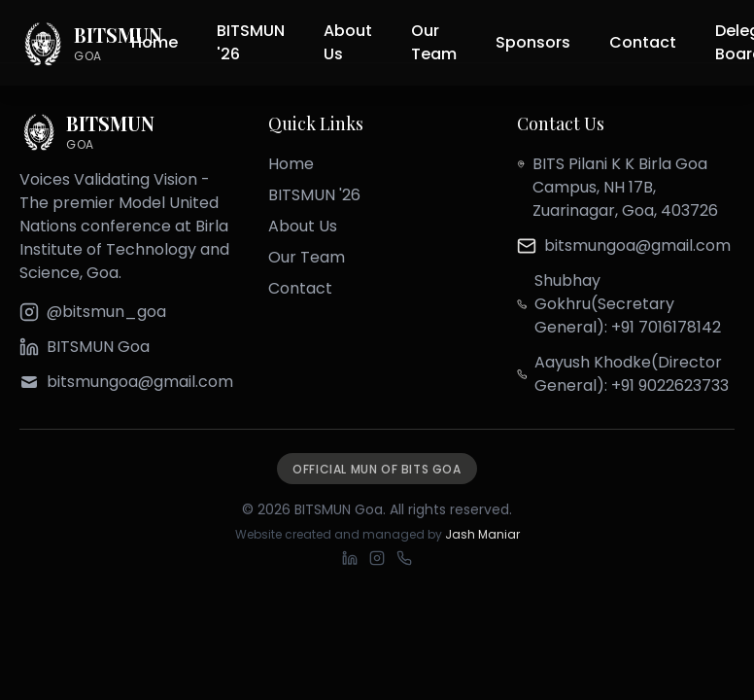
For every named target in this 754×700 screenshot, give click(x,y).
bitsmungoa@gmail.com (637, 245)
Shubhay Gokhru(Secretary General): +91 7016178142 (628, 304)
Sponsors (533, 42)
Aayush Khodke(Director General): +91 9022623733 (632, 374)
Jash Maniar (482, 534)
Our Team (434, 42)
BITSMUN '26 (251, 42)
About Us (348, 42)
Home (154, 42)
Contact (643, 42)
